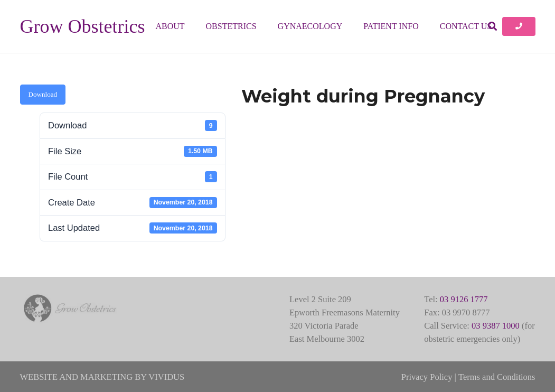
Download (43, 94)
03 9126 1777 (464, 299)
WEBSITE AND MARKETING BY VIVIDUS (102, 377)
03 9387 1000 (496, 326)
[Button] (519, 26)
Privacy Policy (427, 377)
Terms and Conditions (497, 377)
